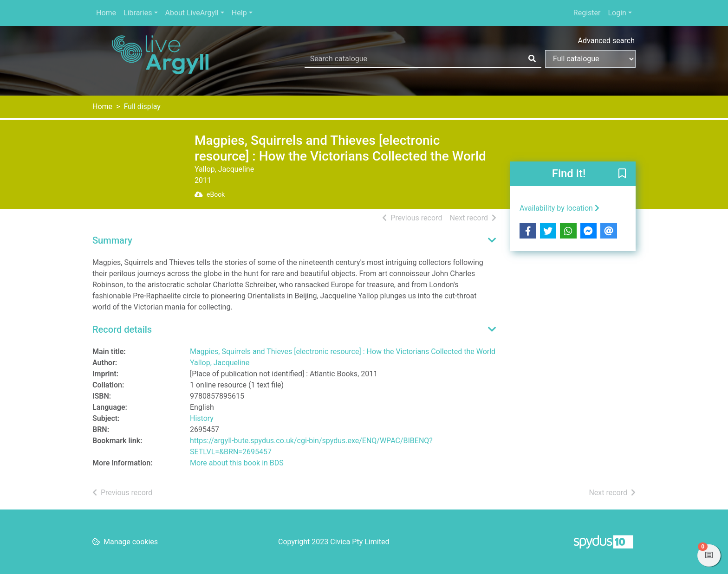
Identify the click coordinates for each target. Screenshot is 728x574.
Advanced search (606, 41)
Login (617, 13)
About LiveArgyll (192, 13)
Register (587, 13)
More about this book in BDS (237, 463)
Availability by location (559, 208)
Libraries (138, 13)
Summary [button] (112, 240)
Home (106, 13)
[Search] (532, 59)
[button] (622, 174)
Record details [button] (122, 329)
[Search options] (590, 59)
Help (239, 13)
